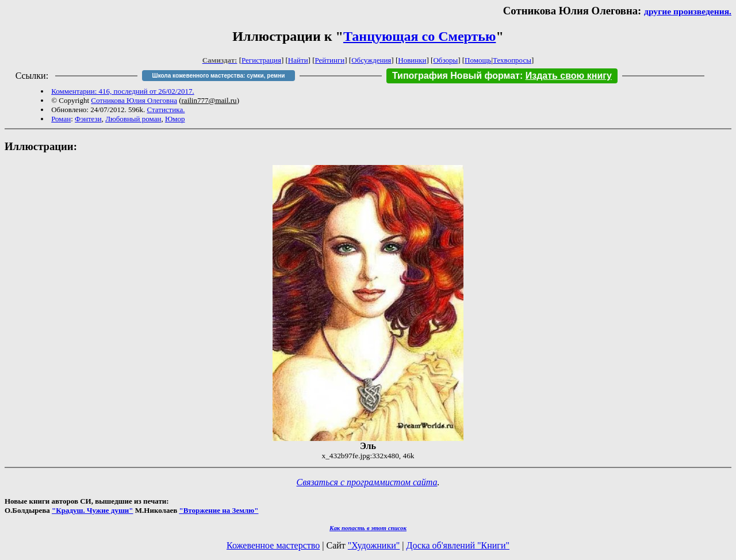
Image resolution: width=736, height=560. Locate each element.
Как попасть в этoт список (368, 528)
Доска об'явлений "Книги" (458, 545)
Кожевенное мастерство (273, 545)
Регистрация (261, 60)
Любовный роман (133, 119)
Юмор (175, 119)
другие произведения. (688, 11)
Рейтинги (330, 60)
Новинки (412, 60)
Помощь (478, 60)
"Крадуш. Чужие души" (93, 510)
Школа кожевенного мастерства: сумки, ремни (219, 76)
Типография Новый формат (456, 76)
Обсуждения (371, 60)
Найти (298, 60)
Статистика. (166, 110)
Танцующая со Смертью (420, 36)
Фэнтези (88, 119)
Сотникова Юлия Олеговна (134, 100)
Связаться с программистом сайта (367, 482)
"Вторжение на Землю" (218, 510)
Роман (61, 119)
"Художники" (374, 545)
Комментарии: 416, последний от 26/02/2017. (122, 91)
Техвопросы (512, 60)
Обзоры (445, 60)
